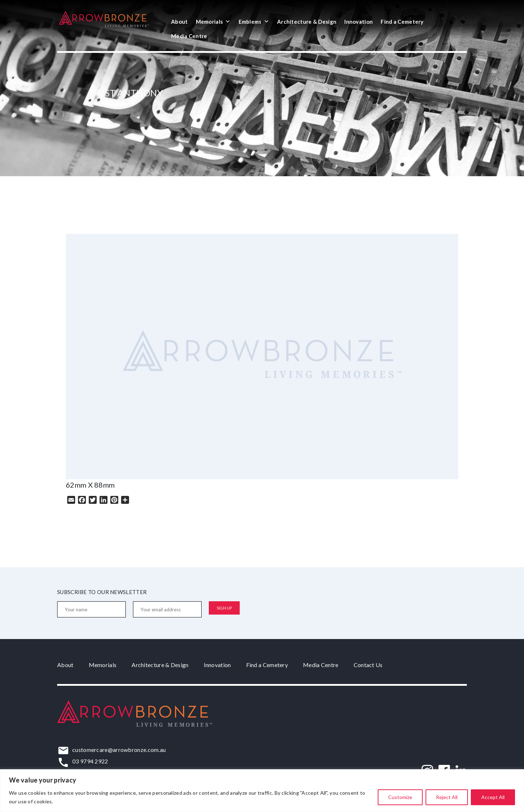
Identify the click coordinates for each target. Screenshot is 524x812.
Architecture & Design (307, 22)
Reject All (447, 797)
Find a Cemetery (402, 22)
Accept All (493, 797)
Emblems (254, 22)
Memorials (213, 22)
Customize (400, 797)
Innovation (358, 22)
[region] (262, 791)
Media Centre (189, 36)
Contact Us (368, 665)
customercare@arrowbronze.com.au (119, 750)
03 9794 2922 (90, 761)
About (180, 22)
